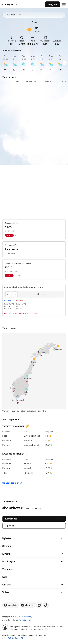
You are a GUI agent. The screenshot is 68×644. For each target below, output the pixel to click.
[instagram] (39, 605)
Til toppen (10, 501)
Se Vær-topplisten (12, 483)
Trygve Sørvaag (25, 616)
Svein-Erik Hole (25, 620)
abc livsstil (28, 605)
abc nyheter (11, 605)
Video (6, 592)
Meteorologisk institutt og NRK (33, 411)
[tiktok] (46, 605)
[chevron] (48, 538)
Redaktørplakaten (41, 626)
